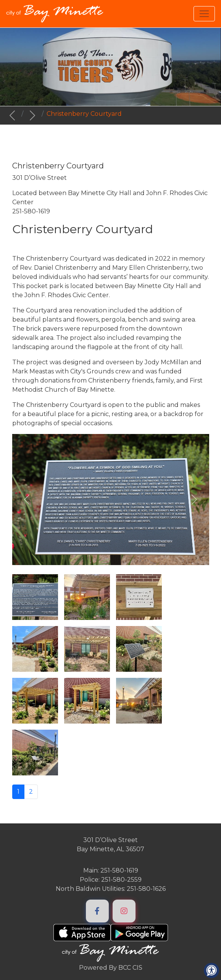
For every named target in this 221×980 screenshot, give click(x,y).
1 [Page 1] (18, 792)
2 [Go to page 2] (31, 792)
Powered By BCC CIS (111, 968)
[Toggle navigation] (204, 14)
